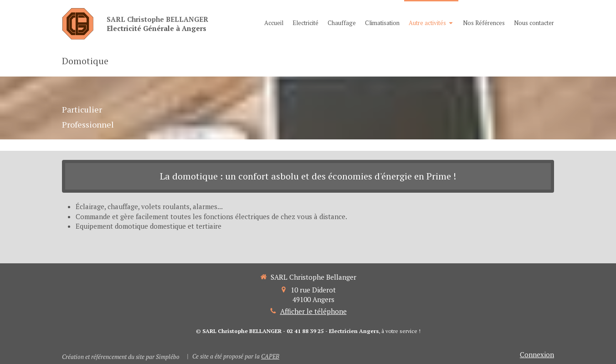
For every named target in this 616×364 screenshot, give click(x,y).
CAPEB (270, 356)
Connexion (537, 354)
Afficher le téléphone (313, 311)
